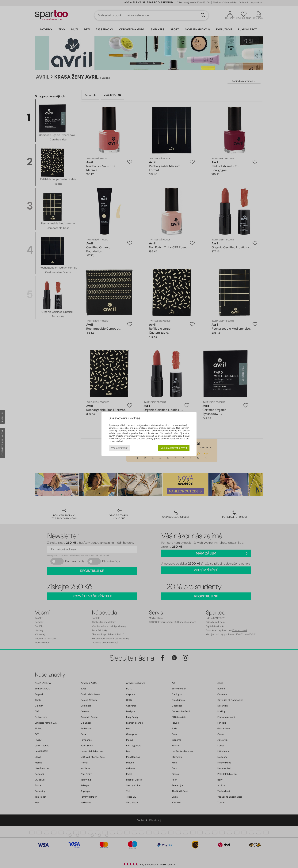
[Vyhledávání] (203, 15)
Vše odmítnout (119, 448)
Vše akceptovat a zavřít (174, 448)
